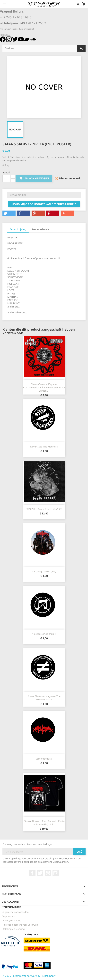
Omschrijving (18, 229)
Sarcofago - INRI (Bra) (44, 571)
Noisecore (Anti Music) (44, 634)
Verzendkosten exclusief (34, 157)
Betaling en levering (14, 929)
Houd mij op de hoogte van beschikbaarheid (44, 204)
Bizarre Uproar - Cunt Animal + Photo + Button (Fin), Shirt (44, 823)
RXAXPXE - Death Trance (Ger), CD (44, 509)
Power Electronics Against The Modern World (44, 698)
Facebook (32, 873)
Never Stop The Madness (44, 447)
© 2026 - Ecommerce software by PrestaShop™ (29, 976)
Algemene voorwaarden (16, 912)
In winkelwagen (34, 179)
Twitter (40, 873)
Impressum (9, 916)
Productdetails (40, 229)
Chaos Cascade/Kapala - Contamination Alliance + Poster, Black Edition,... (44, 387)
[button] (9, 213)
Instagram (56, 873)
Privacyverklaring (12, 920)
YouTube (48, 873)
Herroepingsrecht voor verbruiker (21, 925)
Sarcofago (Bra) (44, 759)
